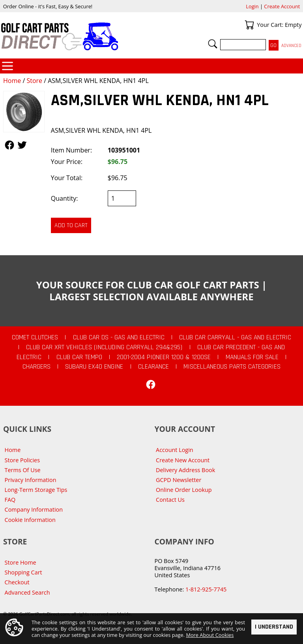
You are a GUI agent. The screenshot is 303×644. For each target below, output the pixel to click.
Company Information (34, 509)
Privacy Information (31, 480)
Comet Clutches (35, 337)
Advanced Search (27, 592)
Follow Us (9, 145)
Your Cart (249, 25)
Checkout (17, 582)
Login (252, 6)
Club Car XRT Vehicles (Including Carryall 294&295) (104, 347)
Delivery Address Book (185, 470)
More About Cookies (210, 635)
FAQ (10, 500)
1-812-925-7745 (206, 589)
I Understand (274, 626)
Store (34, 81)
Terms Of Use (23, 470)
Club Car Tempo (79, 357)
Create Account (282, 6)
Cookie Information (30, 520)
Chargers (36, 367)
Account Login (175, 450)
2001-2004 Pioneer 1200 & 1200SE (164, 357)
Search (213, 44)
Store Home (21, 562)
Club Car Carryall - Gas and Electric (235, 337)
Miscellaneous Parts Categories (232, 367)
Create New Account (183, 460)
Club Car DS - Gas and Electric (119, 337)
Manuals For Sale (252, 357)
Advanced (291, 46)
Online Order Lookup (184, 490)
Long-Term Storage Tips (36, 490)
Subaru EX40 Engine (94, 367)
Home (12, 81)
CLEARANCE (153, 367)
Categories (7, 66)
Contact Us (170, 500)
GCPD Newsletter (179, 480)
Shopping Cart (23, 572)
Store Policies (22, 460)
